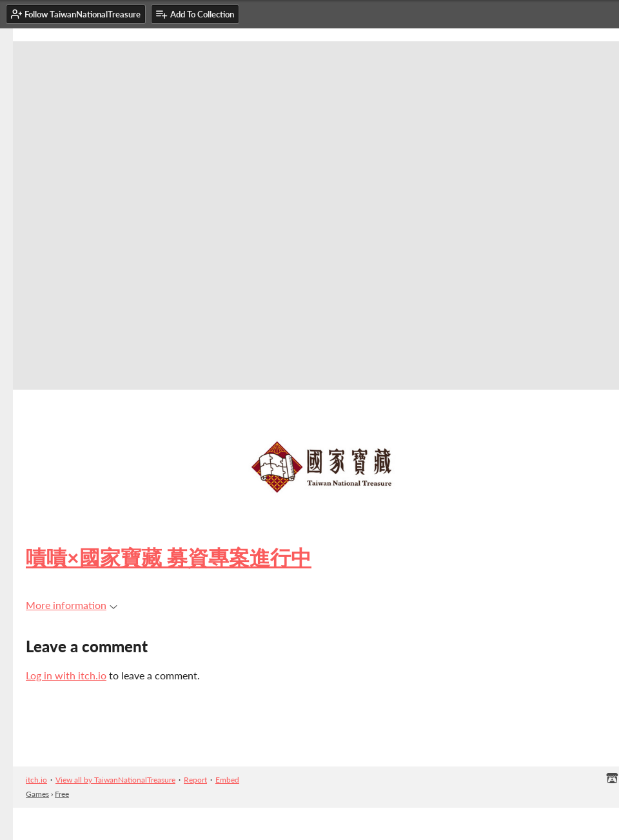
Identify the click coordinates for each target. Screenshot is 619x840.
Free (62, 794)
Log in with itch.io (66, 675)
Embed (227, 780)
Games (37, 794)
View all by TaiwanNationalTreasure (115, 780)
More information (72, 605)
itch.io (36, 780)
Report (195, 780)
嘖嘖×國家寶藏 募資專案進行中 (169, 557)
